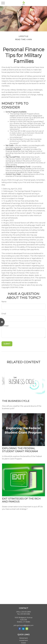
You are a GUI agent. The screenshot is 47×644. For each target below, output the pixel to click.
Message (5, 326)
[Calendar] (27, 629)
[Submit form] (7, 344)
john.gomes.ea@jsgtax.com (24, 625)
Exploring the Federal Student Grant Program (20, 450)
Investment (23, 640)
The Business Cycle (16, 401)
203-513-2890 (26, 612)
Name (4, 302)
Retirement (24, 638)
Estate (24, 643)
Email (4, 314)
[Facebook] (20, 629)
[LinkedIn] (23, 629)
